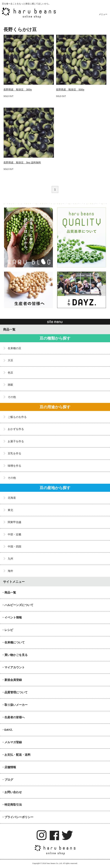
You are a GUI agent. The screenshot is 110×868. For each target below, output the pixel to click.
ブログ (9, 780)
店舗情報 (10, 767)
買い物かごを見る (16, 655)
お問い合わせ (13, 792)
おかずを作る (16, 429)
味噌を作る (14, 466)
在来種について (15, 642)
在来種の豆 (14, 348)
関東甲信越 (14, 522)
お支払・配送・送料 (17, 755)
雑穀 (10, 385)
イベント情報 (13, 617)
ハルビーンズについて (19, 605)
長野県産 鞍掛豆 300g (18, 90)
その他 (12, 397)
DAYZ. (9, 730)
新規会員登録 (13, 680)
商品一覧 (10, 592)
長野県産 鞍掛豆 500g (70, 90)
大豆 (10, 360)
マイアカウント (15, 667)
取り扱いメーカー (16, 705)
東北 (10, 510)
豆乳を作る (14, 453)
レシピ (9, 630)
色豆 (10, 373)
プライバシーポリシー (19, 817)
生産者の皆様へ (15, 717)
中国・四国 (14, 546)
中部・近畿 (14, 534)
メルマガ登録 (13, 742)
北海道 (12, 498)
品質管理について (16, 692)
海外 (10, 571)
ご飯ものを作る (17, 417)
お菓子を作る (16, 441)
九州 (10, 559)
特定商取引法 (13, 805)
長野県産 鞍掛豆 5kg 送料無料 (22, 162)
